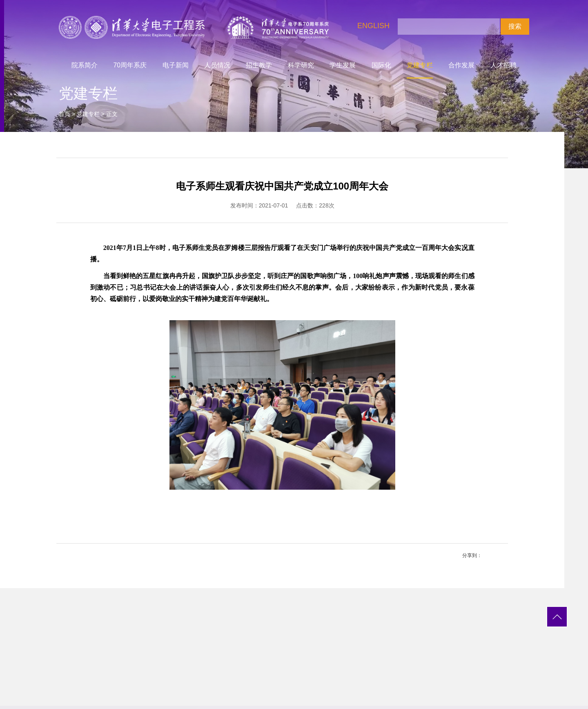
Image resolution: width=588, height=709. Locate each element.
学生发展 (343, 65)
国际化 (381, 65)
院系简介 (85, 65)
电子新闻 (176, 65)
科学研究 (301, 65)
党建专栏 (420, 65)
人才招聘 (503, 65)
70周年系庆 (130, 65)
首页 (65, 114)
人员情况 (217, 65)
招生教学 (259, 65)
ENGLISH (373, 26)
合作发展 (461, 65)
